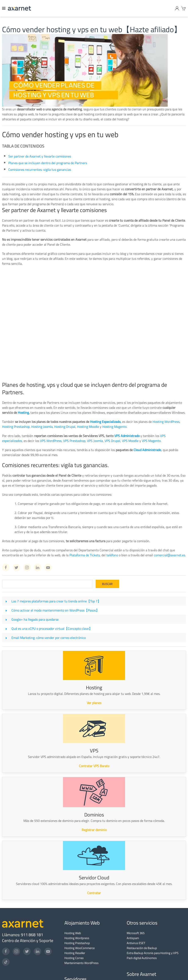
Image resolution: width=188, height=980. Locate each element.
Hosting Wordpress (77, 938)
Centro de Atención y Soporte (28, 940)
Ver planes (94, 703)
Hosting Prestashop (16, 427)
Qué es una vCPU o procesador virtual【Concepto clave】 (52, 629)
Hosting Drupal (65, 427)
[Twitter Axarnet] (16, 567)
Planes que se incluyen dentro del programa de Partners (48, 163)
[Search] (47, 584)
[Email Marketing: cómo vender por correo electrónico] (6, 638)
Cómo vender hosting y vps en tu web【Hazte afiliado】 (92, 29)
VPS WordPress (51, 441)
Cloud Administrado (147, 450)
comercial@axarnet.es (169, 555)
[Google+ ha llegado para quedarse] (6, 619)
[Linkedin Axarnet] (37, 567)
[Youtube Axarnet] (48, 567)
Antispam (133, 938)
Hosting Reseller (75, 953)
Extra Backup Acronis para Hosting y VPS (153, 953)
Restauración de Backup (142, 948)
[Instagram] (16, 951)
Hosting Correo (74, 958)
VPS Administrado (127, 436)
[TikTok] (6, 962)
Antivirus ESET (136, 943)
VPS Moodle (130, 441)
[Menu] (4, 8)
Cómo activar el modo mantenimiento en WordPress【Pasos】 (55, 610)
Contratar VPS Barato (94, 766)
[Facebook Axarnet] (6, 567)
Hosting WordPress (166, 422)
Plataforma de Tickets (85, 555)
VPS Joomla (95, 441)
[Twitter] (27, 951)
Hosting (23, 413)
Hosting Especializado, (106, 422)
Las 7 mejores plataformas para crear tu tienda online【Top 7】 (56, 601)
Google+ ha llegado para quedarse (35, 619)
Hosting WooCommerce (80, 948)
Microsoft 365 (136, 933)
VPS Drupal (112, 441)
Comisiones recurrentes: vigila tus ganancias (40, 170)
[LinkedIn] (37, 951)
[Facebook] (6, 951)
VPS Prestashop (74, 441)
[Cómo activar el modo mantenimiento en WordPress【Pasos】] (6, 610)
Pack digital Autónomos (142, 958)
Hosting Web (73, 933)
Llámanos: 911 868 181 (23, 935)
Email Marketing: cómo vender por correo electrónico (49, 638)
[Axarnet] (19, 8)
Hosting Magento (114, 427)
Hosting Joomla (42, 427)
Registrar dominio (94, 830)
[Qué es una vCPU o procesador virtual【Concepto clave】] (6, 629)
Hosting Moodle (88, 427)
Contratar (94, 893)
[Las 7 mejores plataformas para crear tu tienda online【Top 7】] (6, 601)
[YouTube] (48, 951)
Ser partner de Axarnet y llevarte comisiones (40, 156)
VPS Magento (151, 441)
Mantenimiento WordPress (81, 963)
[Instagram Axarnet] (27, 567)
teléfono (112, 555)
